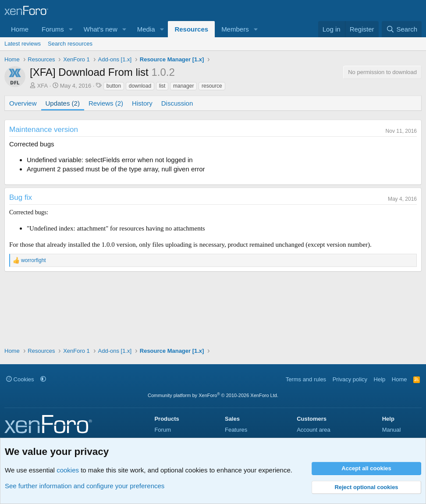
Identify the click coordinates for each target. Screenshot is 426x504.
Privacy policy (350, 379)
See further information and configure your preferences (85, 486)
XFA (43, 86)
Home (20, 29)
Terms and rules (306, 379)
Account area (314, 430)
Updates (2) (63, 103)
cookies (68, 470)
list (162, 86)
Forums (53, 29)
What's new (101, 29)
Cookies (20, 379)
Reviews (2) (106, 103)
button (114, 86)
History (142, 103)
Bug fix (21, 197)
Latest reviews (23, 44)
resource (212, 86)
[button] (71, 29)
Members (235, 29)
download (140, 86)
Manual (392, 430)
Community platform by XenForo (213, 395)
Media (146, 29)
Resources (191, 29)
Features (236, 430)
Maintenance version (44, 130)
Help (380, 379)
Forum (163, 430)
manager (183, 86)
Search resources (70, 44)
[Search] (402, 29)
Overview (23, 103)
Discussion (177, 103)
